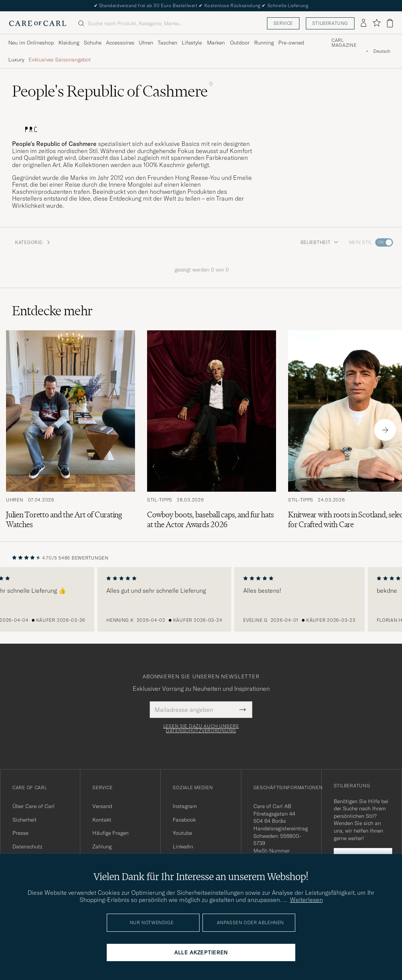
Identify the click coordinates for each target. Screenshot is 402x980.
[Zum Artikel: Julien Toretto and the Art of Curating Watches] (71, 430)
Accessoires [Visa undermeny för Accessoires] (120, 43)
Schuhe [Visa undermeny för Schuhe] (93, 43)
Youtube (182, 833)
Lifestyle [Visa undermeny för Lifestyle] (192, 43)
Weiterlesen (306, 900)
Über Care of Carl (34, 806)
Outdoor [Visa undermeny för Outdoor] (240, 43)
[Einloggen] (364, 23)
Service (283, 23)
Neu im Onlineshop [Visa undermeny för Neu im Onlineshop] (31, 43)
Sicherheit (25, 820)
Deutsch (382, 51)
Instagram (185, 806)
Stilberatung (330, 23)
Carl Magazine (344, 43)
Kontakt (102, 820)
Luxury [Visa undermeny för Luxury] (16, 60)
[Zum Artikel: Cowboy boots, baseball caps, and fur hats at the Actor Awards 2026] (212, 430)
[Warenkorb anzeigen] (390, 23)
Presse (20, 833)
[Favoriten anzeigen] (377, 23)
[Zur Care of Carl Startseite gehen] (38, 23)
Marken (216, 43)
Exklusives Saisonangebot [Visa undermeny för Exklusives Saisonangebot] (60, 60)
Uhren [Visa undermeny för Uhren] (146, 43)
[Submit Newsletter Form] (243, 710)
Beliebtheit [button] (319, 242)
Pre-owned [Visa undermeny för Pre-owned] (291, 43)
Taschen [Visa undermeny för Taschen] (167, 43)
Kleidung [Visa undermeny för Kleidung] (69, 43)
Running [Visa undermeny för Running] (264, 43)
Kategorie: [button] (33, 242)
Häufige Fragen (110, 833)
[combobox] (382, 51)
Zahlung (102, 847)
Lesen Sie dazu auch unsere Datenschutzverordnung (201, 728)
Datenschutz (27, 847)
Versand (102, 806)
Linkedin (183, 847)
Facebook (184, 820)
